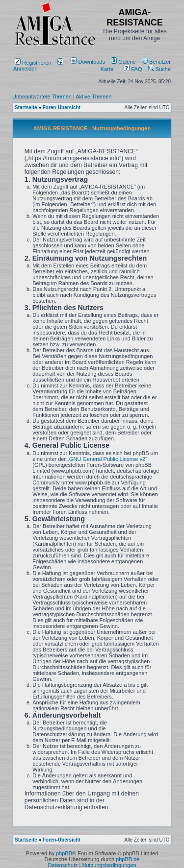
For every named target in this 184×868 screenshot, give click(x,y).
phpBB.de (128, 859)
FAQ (133, 69)
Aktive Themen (93, 96)
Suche (159, 69)
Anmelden (38, 66)
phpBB (64, 853)
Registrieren (33, 63)
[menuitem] (89, 62)
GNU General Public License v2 (107, 459)
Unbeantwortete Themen (42, 96)
